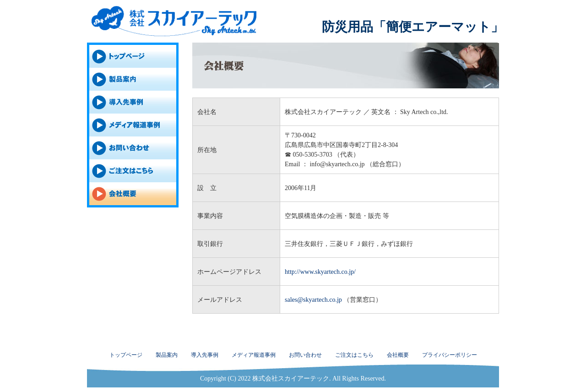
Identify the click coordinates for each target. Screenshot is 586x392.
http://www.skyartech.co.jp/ (320, 272)
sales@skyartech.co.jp (313, 300)
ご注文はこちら (354, 355)
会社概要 (398, 355)
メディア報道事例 (254, 355)
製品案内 (167, 355)
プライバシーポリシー (450, 355)
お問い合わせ (305, 355)
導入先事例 (205, 355)
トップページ (126, 355)
